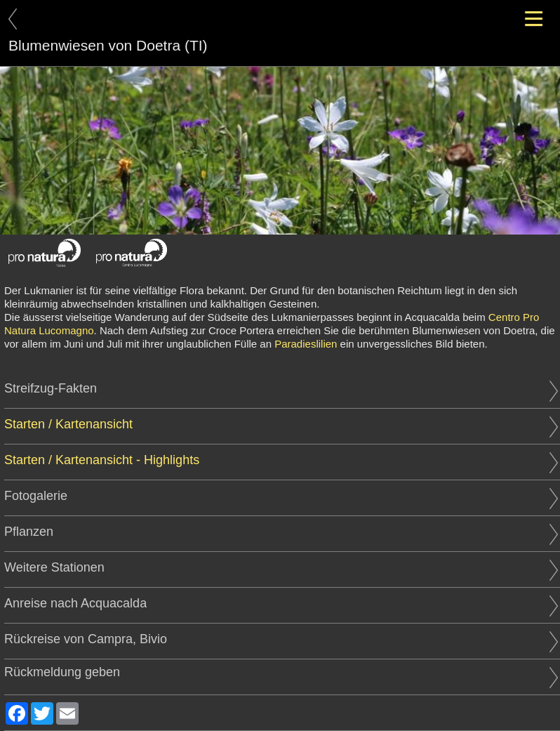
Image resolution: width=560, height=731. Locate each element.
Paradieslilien (306, 344)
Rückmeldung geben (281, 672)
